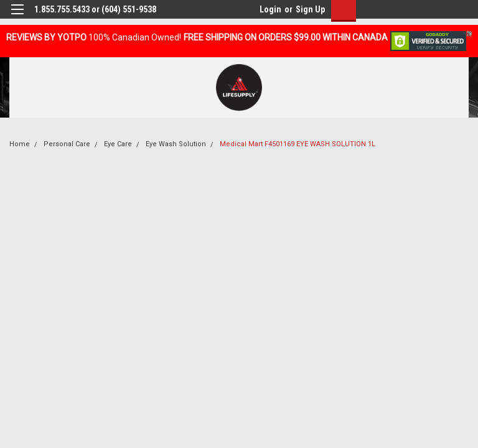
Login (270, 9)
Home (20, 144)
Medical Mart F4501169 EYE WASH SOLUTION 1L (298, 144)
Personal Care (67, 144)
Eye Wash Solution (176, 144)
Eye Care (118, 144)
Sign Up (310, 9)
